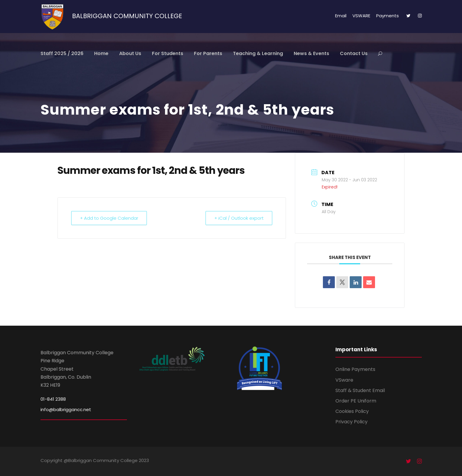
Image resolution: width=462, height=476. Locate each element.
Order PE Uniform (356, 401)
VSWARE (361, 16)
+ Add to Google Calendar (109, 218)
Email (341, 16)
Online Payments (355, 369)
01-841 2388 (53, 399)
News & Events (311, 53)
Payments (388, 16)
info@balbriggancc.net (66, 409)
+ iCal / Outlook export (239, 218)
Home (101, 53)
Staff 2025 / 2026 (62, 53)
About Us (130, 53)
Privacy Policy (351, 422)
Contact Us (354, 53)
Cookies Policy (352, 411)
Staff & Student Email (360, 390)
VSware (344, 380)
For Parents (208, 53)
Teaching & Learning (258, 53)
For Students (168, 53)
